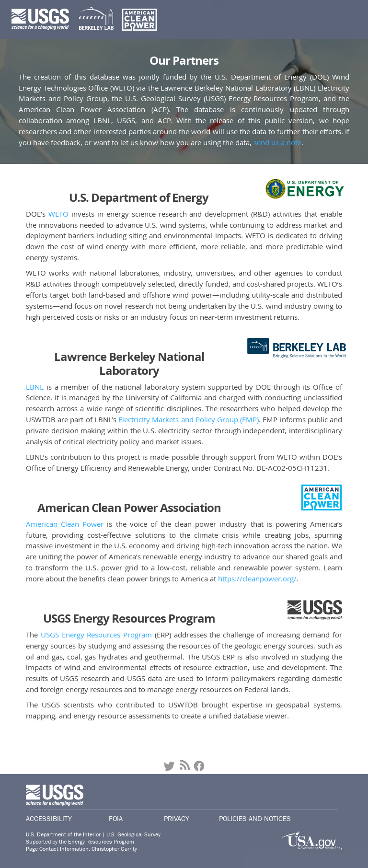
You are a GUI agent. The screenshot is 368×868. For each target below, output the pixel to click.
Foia (116, 819)
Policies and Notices (255, 819)
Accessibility (49, 819)
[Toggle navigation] (343, 20)
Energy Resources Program (101, 842)
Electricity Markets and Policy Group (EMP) (189, 419)
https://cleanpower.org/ (257, 579)
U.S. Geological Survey (133, 835)
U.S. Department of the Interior (63, 835)
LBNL (35, 387)
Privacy (177, 819)
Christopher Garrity (114, 849)
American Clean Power (65, 524)
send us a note (277, 142)
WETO (58, 214)
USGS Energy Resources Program (96, 635)
